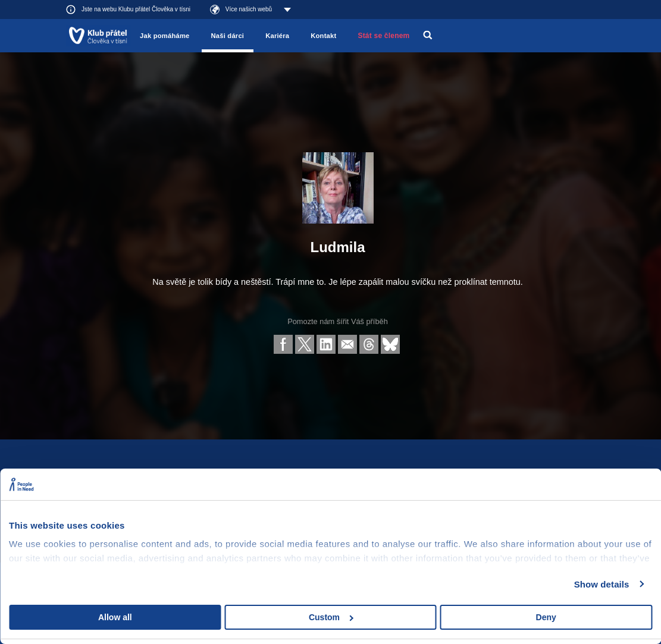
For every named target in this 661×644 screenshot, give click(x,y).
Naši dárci (228, 36)
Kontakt (323, 36)
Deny (546, 617)
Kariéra (277, 36)
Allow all (115, 617)
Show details (602, 584)
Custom (331, 617)
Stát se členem (383, 36)
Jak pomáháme (165, 36)
